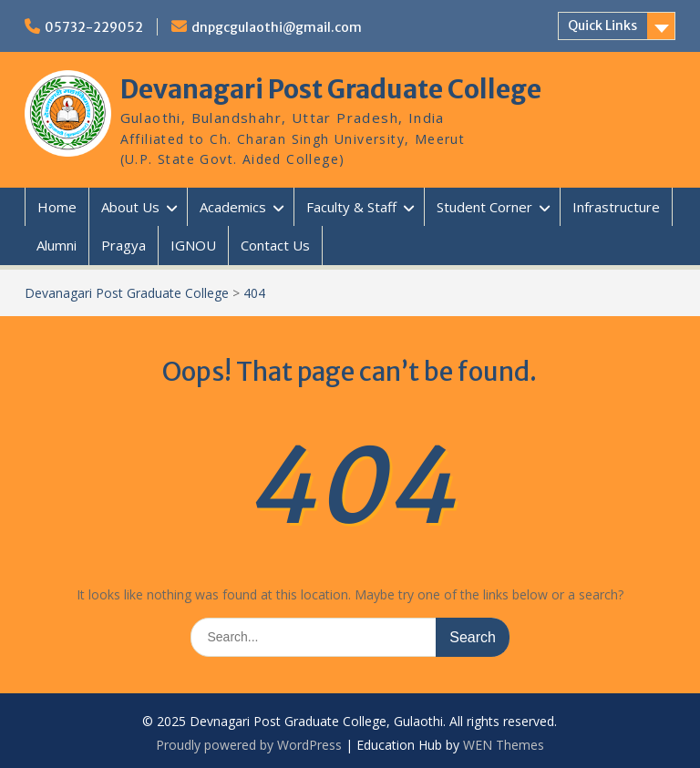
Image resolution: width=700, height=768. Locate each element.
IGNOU (193, 245)
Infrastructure (616, 207)
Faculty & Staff (351, 207)
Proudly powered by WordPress (249, 745)
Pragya (124, 245)
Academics (233, 207)
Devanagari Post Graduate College (331, 89)
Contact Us (275, 245)
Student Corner (484, 207)
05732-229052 (94, 27)
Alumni (57, 245)
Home (57, 207)
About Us (130, 207)
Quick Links (602, 26)
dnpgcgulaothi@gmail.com (277, 27)
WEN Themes (504, 745)
